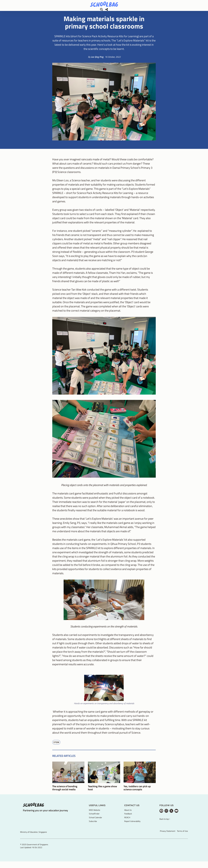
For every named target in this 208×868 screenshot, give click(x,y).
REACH (127, 821)
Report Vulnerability (132, 825)
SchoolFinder (94, 818)
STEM (56, 746)
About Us (128, 814)
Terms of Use (182, 835)
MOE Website (94, 814)
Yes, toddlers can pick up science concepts (137, 792)
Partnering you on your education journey (45, 814)
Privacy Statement (168, 835)
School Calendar (95, 821)
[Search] (172, 11)
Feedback (128, 818)
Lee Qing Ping (97, 61)
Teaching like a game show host (102, 792)
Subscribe (93, 825)
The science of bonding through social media (65, 792)
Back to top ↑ (165, 823)
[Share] (178, 11)
